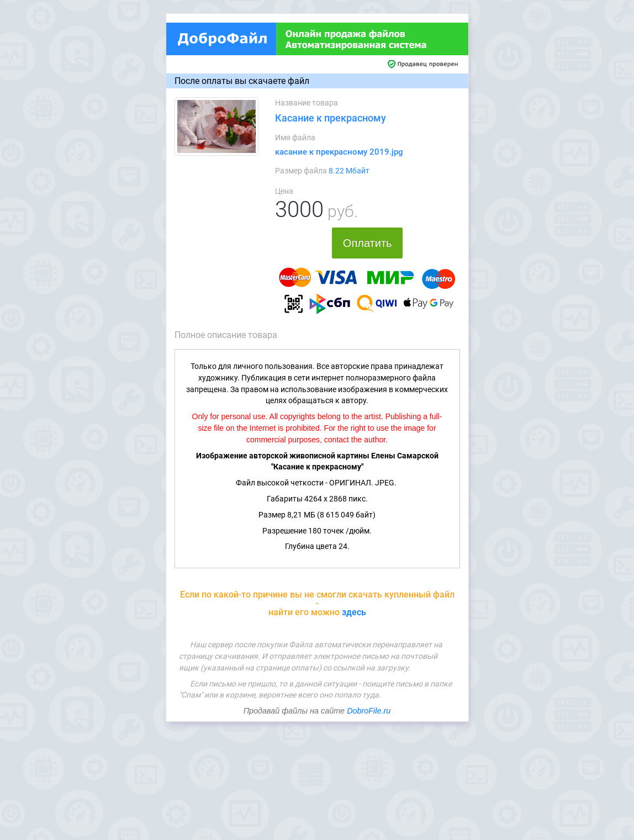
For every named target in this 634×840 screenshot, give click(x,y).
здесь (354, 612)
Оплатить (368, 243)
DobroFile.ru (369, 711)
